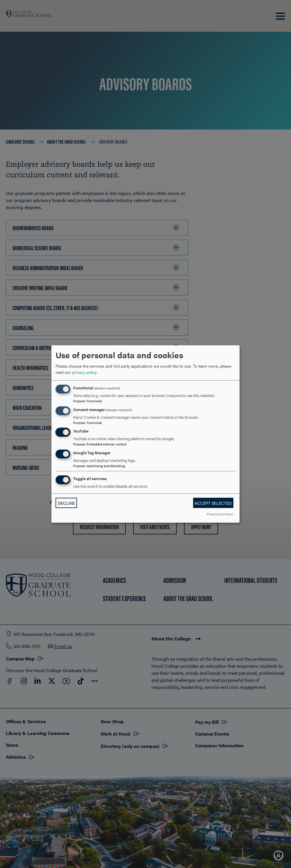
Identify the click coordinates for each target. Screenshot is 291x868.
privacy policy (84, 372)
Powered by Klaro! (220, 514)
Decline (66, 503)
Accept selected (213, 503)
